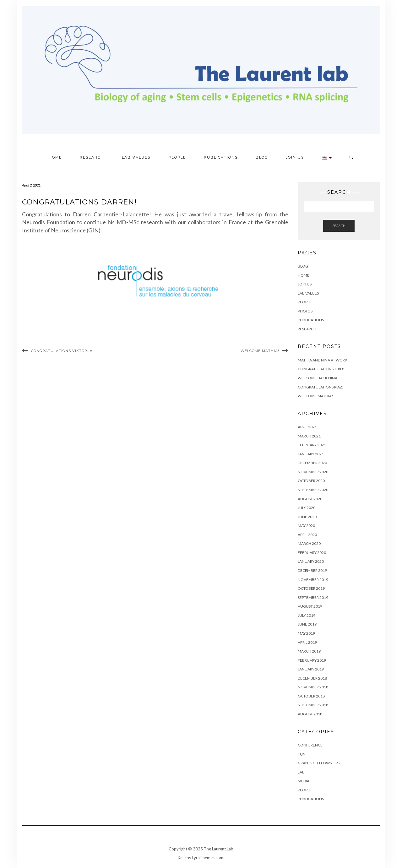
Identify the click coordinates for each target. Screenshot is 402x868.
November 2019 (313, 580)
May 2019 (306, 633)
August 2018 (310, 714)
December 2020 (312, 463)
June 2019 (307, 624)
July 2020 (307, 508)
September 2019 (313, 597)
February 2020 (312, 553)
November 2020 (313, 472)
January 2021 (311, 454)
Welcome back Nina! (318, 378)
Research (92, 157)
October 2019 (311, 588)
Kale (182, 858)
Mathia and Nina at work (323, 360)
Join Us (295, 157)
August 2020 (310, 499)
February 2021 (312, 445)
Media (304, 781)
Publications (221, 157)
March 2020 (309, 543)
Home (55, 157)
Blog (262, 157)
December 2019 (312, 570)
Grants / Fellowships (319, 763)
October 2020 (311, 481)
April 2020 (307, 535)
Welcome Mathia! (260, 351)
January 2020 (311, 561)
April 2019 (307, 642)
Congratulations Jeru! (321, 369)
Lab (301, 772)
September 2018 (313, 705)
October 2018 (311, 696)
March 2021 (309, 436)
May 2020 (306, 526)
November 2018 (313, 687)
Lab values (136, 157)
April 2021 (307, 427)
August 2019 (310, 606)
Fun (302, 754)
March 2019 (309, 651)
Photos (305, 311)
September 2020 (313, 490)
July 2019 (307, 615)
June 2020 (307, 517)
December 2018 (312, 678)
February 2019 (312, 660)
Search (339, 226)
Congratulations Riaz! (321, 387)
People (177, 157)
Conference (310, 745)
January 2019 (311, 669)
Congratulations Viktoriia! (62, 351)
